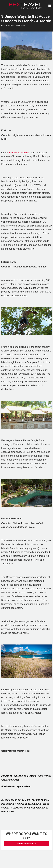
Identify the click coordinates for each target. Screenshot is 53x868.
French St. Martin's (19, 153)
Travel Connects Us (26, 844)
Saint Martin (21, 25)
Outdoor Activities (8, 25)
